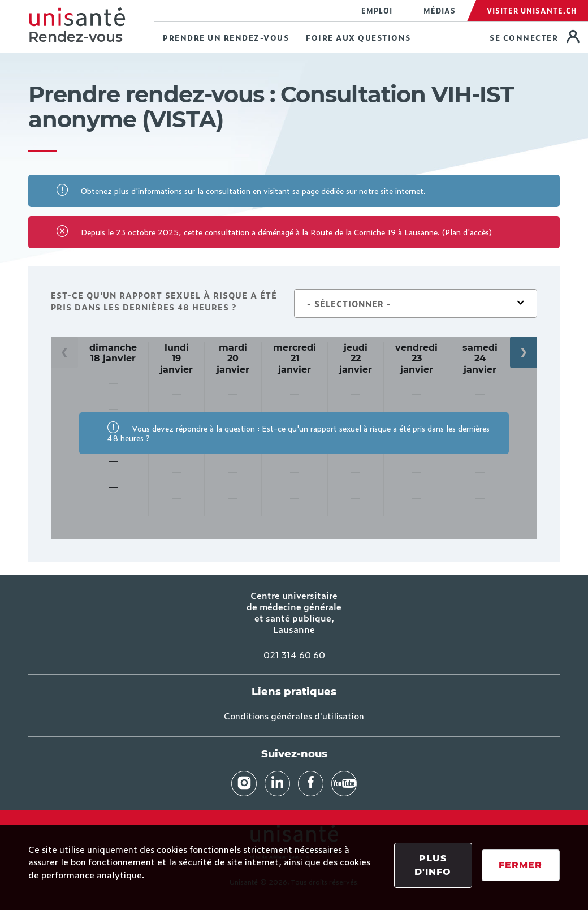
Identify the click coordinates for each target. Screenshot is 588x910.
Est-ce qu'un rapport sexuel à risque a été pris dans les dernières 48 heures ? (164, 301)
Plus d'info (433, 865)
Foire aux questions (358, 38)
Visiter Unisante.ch (532, 11)
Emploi (377, 11)
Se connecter (525, 38)
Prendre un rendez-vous (226, 38)
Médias (440, 11)
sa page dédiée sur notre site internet (358, 190)
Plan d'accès (467, 232)
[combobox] (416, 304)
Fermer (520, 865)
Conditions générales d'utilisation (294, 715)
